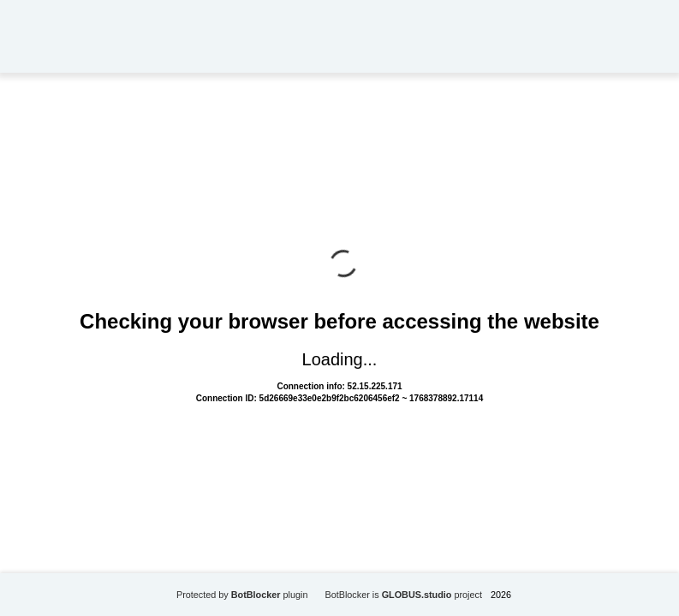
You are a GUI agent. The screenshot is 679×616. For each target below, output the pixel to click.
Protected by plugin (242, 595)
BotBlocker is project (403, 595)
